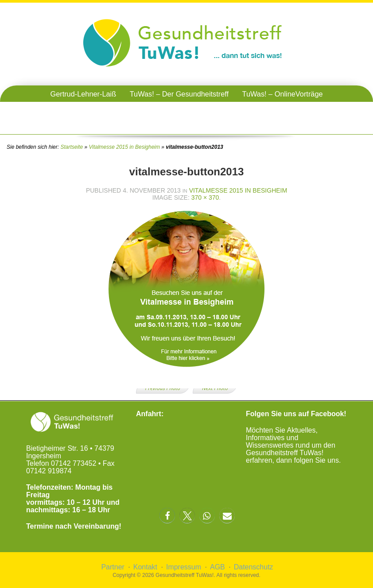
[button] (167, 516)
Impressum (184, 567)
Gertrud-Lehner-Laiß (83, 94)
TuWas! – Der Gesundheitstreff (179, 94)
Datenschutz (254, 567)
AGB (218, 567)
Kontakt (145, 567)
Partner (113, 567)
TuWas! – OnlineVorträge (283, 94)
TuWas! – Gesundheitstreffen (187, 110)
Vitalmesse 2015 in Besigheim (124, 147)
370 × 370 (205, 197)
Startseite (72, 147)
